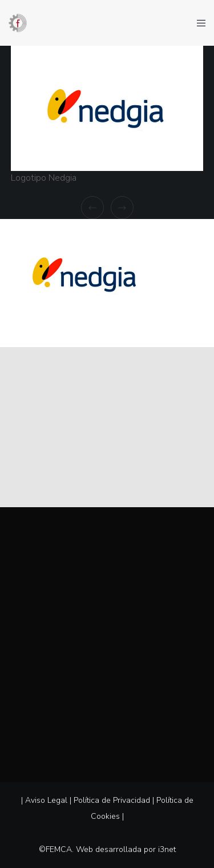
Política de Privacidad (112, 800)
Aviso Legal (46, 800)
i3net (167, 849)
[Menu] (198, 23)
